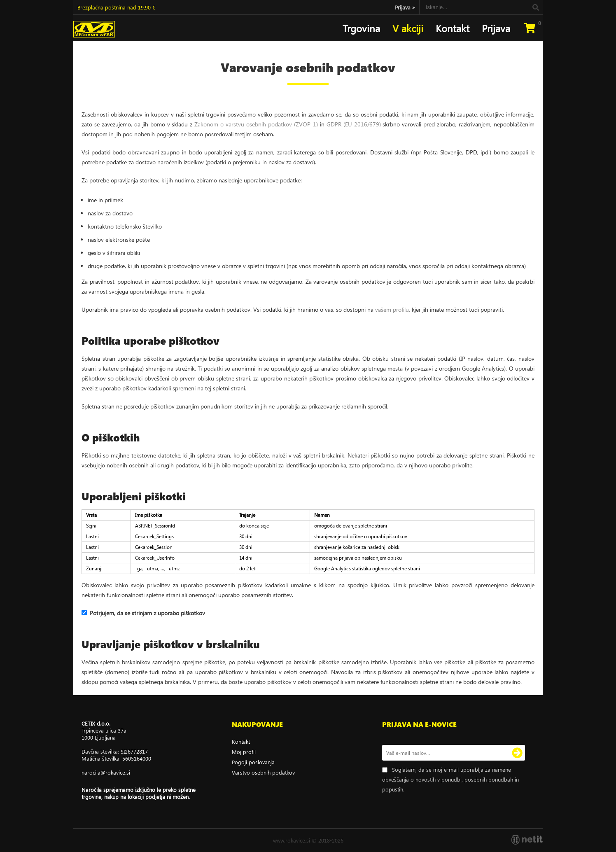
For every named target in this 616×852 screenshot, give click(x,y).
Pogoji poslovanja (253, 762)
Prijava (405, 7)
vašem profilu (392, 309)
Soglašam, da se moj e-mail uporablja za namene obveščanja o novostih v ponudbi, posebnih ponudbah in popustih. (450, 779)
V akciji (408, 28)
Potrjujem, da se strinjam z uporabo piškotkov (147, 613)
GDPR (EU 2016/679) (354, 124)
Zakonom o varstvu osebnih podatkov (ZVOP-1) (256, 124)
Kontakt (453, 28)
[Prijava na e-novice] (517, 753)
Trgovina (361, 28)
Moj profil (244, 752)
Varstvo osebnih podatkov (263, 772)
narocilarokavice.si (106, 772)
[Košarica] (530, 28)
